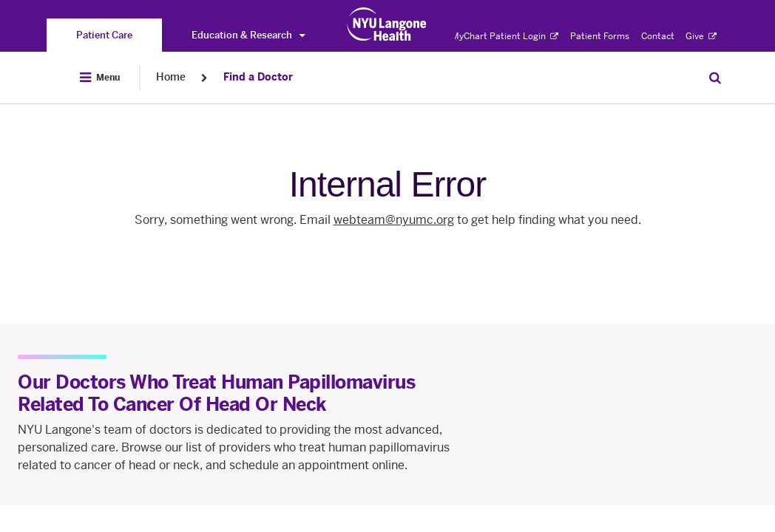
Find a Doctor (258, 77)
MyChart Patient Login (505, 36)
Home (171, 77)
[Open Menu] (100, 78)
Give (701, 36)
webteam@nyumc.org (394, 220)
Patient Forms (600, 36)
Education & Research (248, 35)
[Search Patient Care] (715, 78)
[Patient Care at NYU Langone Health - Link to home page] (387, 24)
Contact (658, 36)
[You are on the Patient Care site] (104, 35)
